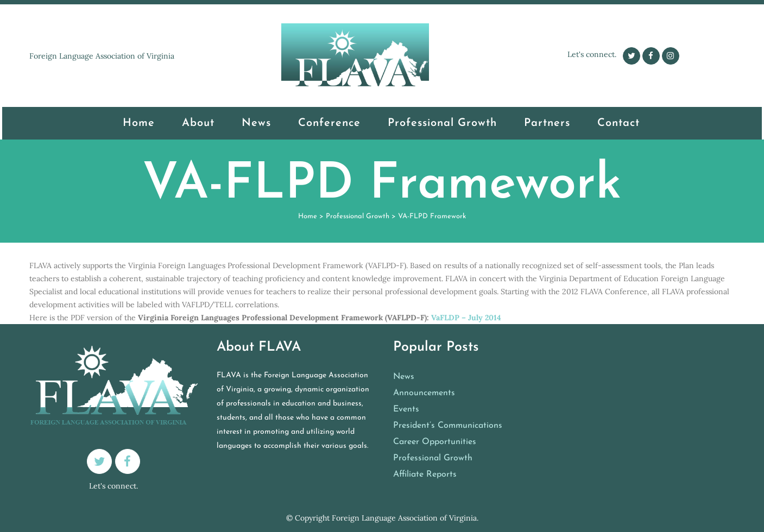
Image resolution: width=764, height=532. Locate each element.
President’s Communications (448, 426)
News (404, 377)
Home (308, 216)
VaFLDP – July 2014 (466, 318)
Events (406, 409)
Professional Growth (358, 216)
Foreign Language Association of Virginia (404, 518)
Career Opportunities (435, 442)
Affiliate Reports (425, 474)
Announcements (424, 393)
